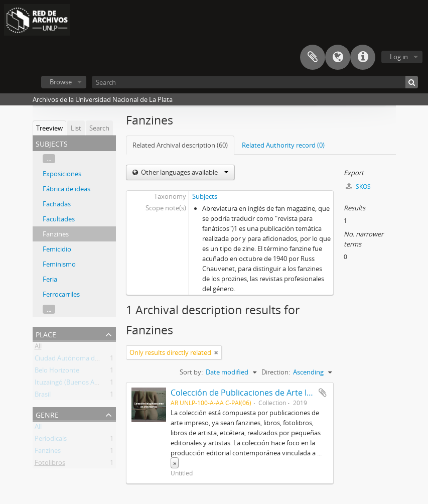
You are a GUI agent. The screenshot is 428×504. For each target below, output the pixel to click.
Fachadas (57, 204)
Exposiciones (62, 174)
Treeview (49, 128)
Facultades (59, 219)
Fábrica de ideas (66, 189)
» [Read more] (175, 463)
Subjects (205, 196)
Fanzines (56, 234)
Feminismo (59, 264)
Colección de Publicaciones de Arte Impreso (253, 393)
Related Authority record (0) (283, 145)
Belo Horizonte (57, 372)
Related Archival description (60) (180, 145)
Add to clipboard (323, 393)
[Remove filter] (216, 352)
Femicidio (57, 249)
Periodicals (51, 440)
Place (46, 334)
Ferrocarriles (61, 294)
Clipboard (313, 57)
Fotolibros (50, 464)
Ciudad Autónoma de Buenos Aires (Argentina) (104, 360)
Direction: (276, 372)
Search (99, 128)
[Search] (255, 82)
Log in (399, 57)
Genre (47, 414)
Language (338, 57)
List (76, 128)
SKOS (358, 186)
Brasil (43, 396)
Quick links (363, 57)
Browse (61, 82)
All (38, 348)
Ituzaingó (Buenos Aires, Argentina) (87, 384)
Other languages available (184, 172)
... (49, 159)
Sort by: (191, 372)
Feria (50, 279)
